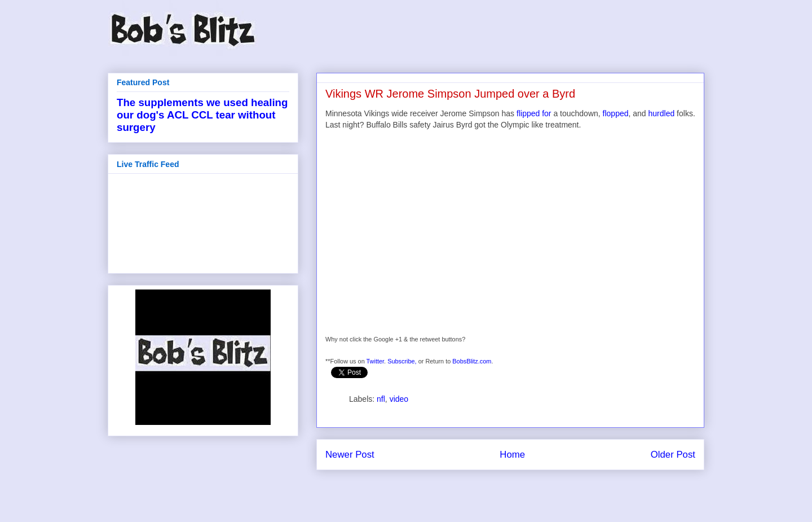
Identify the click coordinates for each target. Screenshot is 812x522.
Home (512, 455)
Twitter (376, 361)
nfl (381, 399)
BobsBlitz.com (472, 361)
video (399, 399)
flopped (616, 113)
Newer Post (350, 455)
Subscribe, (402, 361)
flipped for (534, 113)
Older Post (673, 455)
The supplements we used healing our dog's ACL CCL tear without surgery (202, 115)
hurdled (662, 113)
